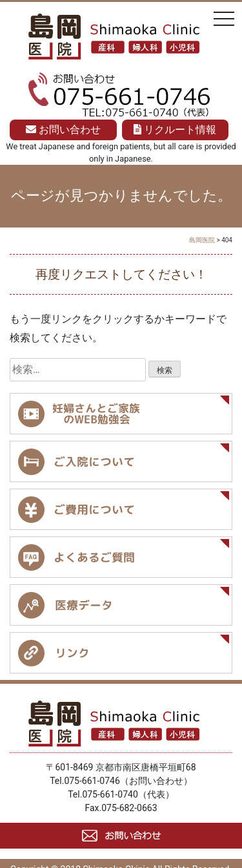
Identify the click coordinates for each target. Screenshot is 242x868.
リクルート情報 (175, 130)
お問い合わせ (63, 130)
